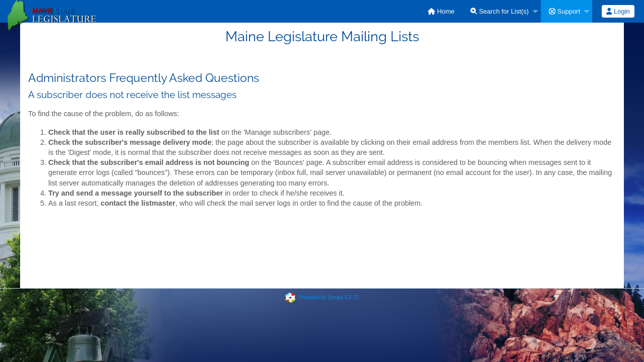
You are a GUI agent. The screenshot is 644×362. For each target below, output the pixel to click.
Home (441, 11)
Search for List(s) (500, 11)
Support (565, 11)
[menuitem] (441, 11)
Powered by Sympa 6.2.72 (329, 297)
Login (618, 11)
